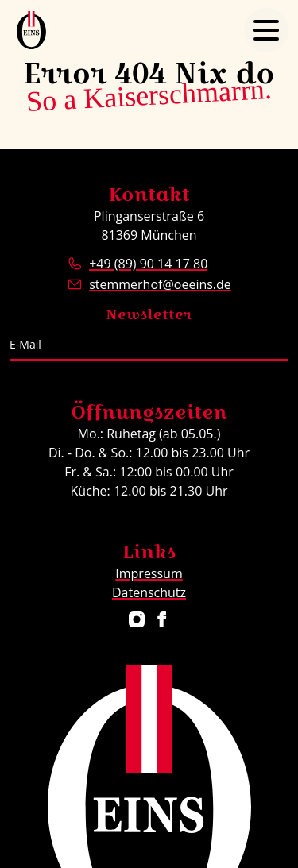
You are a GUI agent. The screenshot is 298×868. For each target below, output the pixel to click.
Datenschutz (149, 592)
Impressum (149, 573)
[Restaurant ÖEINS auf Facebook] (162, 619)
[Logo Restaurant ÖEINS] (31, 30)
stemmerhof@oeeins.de (160, 284)
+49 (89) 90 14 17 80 (148, 264)
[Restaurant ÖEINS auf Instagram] (137, 619)
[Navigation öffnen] (266, 30)
